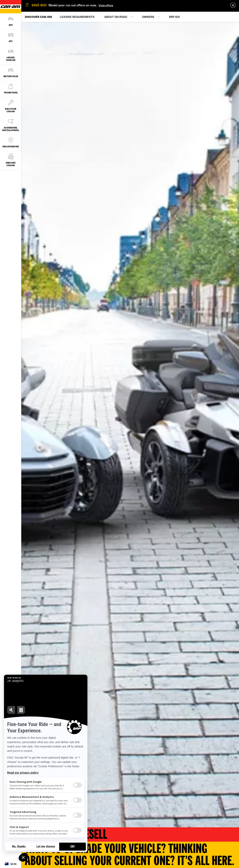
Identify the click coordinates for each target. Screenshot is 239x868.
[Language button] (11, 864)
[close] (233, 5)
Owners (148, 17)
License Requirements (77, 17)
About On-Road (116, 17)
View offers (106, 5)
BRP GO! (174, 17)
